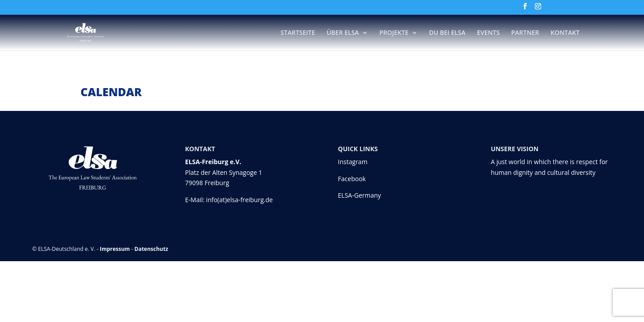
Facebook (352, 179)
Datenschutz (151, 249)
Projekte (394, 33)
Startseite (298, 33)
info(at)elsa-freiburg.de (239, 200)
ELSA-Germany (360, 195)
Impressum (115, 249)
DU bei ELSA (447, 33)
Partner (525, 33)
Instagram (353, 162)
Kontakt (565, 33)
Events (488, 33)
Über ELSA (343, 33)
